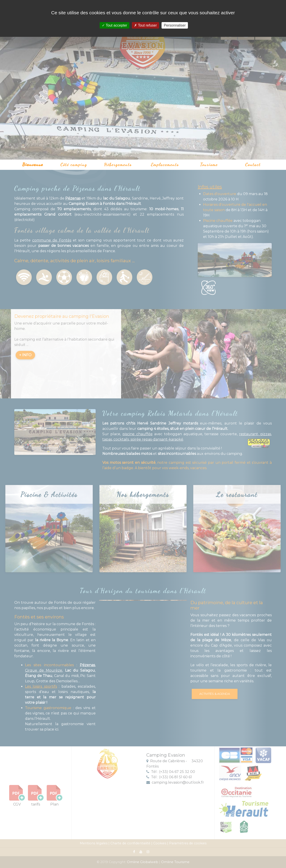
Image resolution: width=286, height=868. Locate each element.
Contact (253, 164)
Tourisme (209, 164)
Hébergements (118, 164)
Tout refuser (145, 25)
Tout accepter (115, 25)
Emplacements (165, 164)
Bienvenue (33, 164)
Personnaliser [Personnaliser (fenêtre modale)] (175, 25)
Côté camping (74, 164)
